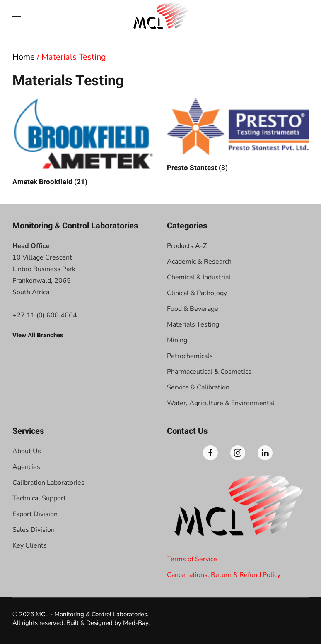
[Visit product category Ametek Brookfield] (83, 142)
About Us (27, 451)
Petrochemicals (190, 356)
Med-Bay (136, 623)
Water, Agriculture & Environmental (221, 403)
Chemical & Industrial (199, 277)
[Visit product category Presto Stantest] (238, 135)
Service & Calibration (198, 387)
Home (24, 57)
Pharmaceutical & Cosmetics (209, 372)
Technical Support (39, 498)
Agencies (26, 467)
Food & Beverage (193, 309)
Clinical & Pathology (197, 293)
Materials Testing (193, 324)
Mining (177, 340)
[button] (17, 17)
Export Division (35, 514)
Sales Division (34, 530)
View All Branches (38, 335)
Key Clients (30, 545)
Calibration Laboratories (48, 483)
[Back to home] (161, 17)
